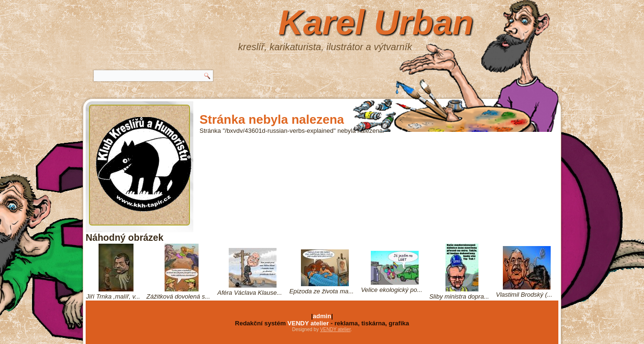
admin (322, 316)
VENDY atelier (308, 323)
